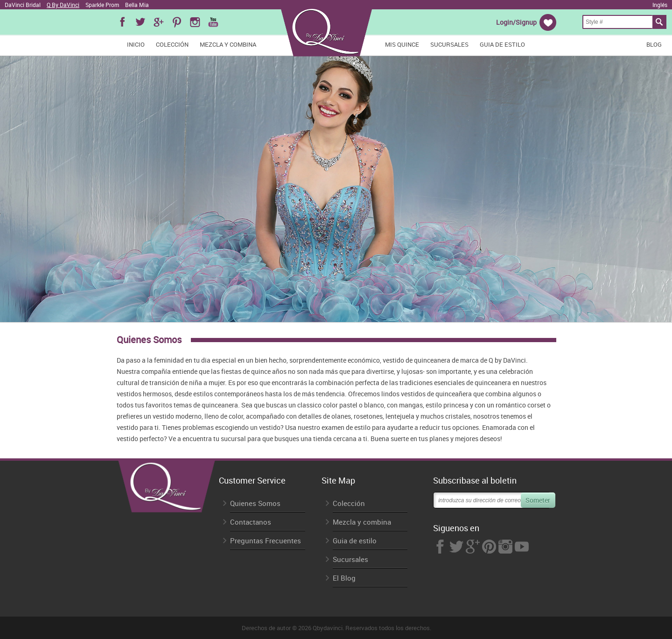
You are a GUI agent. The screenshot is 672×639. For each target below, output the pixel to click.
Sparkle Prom (102, 5)
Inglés (660, 5)
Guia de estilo (502, 44)
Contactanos (251, 522)
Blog (654, 44)
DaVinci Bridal (23, 5)
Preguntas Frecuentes (266, 541)
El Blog (344, 578)
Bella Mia (137, 5)
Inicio (136, 44)
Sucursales (449, 44)
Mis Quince (402, 44)
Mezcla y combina (228, 44)
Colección (172, 44)
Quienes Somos (255, 503)
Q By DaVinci (63, 5)
